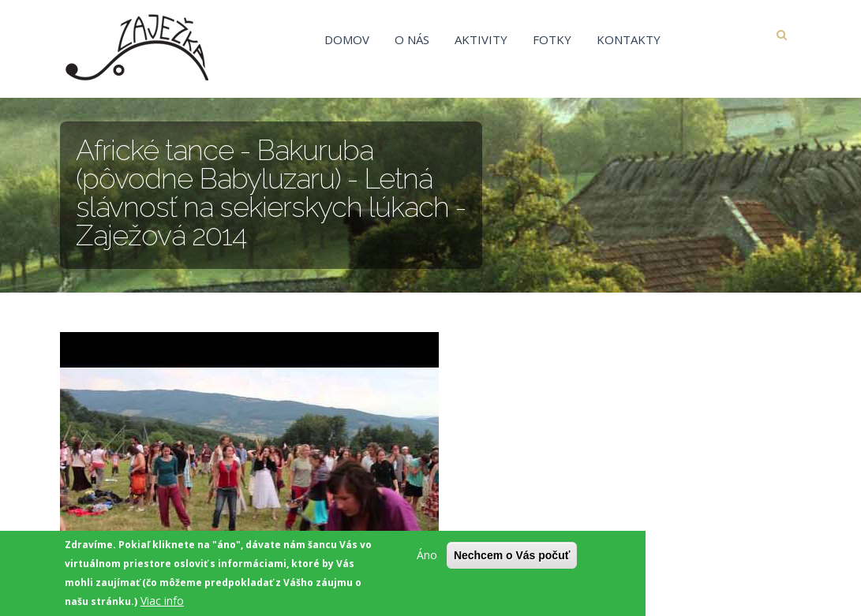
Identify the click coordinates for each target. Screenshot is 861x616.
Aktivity (481, 39)
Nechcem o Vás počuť (512, 558)
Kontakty (629, 39)
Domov (347, 39)
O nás (412, 39)
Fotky (552, 39)
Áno (427, 557)
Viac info (162, 603)
